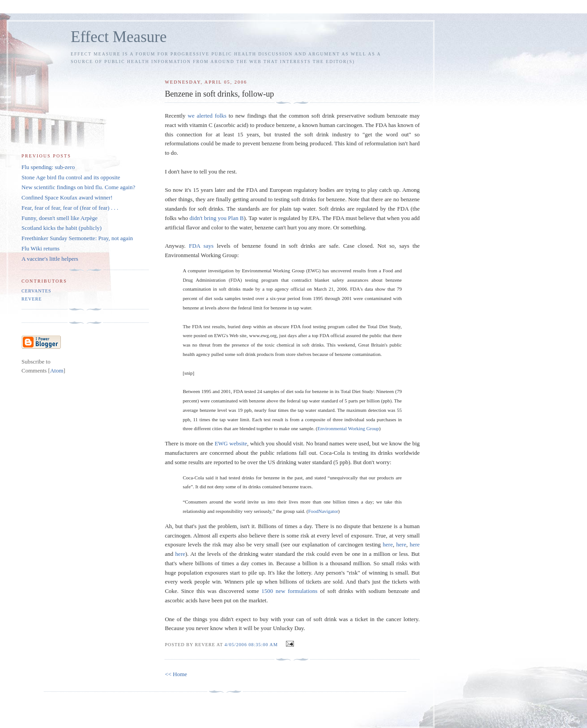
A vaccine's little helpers (50, 259)
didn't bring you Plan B (217, 218)
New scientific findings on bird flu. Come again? (78, 187)
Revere (32, 299)
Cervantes (36, 291)
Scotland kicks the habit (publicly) (62, 228)
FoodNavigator (323, 511)
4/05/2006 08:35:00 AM (252, 645)
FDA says (201, 246)
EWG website (231, 443)
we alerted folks (207, 116)
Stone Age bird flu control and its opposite (71, 177)
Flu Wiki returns (40, 248)
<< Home (176, 674)
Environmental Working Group (348, 428)
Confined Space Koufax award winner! (67, 197)
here (388, 544)
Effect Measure (119, 37)
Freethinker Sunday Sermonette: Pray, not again (77, 238)
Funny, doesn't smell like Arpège (60, 218)
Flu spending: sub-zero (48, 167)
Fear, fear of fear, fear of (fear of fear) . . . (70, 208)
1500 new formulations (289, 591)
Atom (57, 370)
